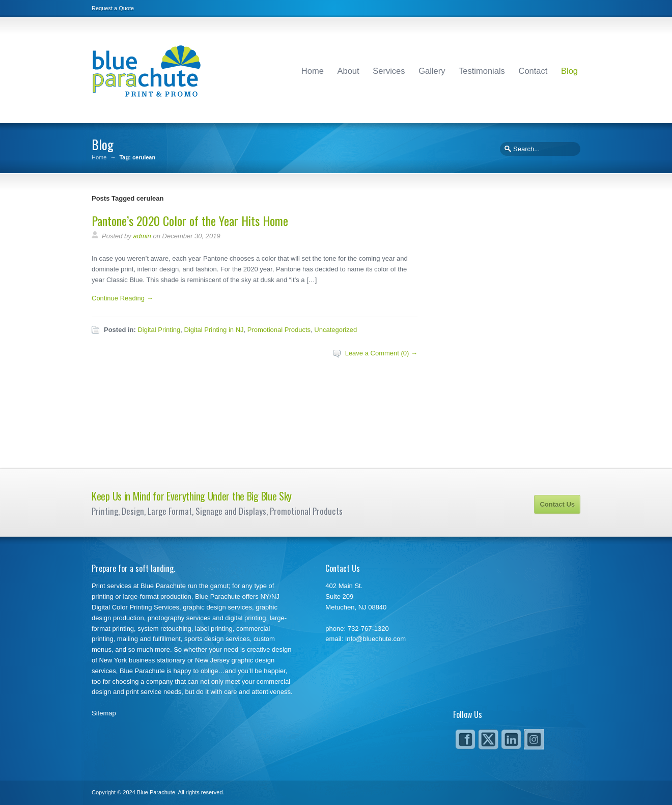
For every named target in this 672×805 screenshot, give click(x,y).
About (348, 71)
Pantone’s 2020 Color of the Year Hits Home (190, 220)
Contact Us (557, 504)
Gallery (432, 71)
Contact (533, 71)
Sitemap (104, 713)
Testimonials (482, 71)
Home (313, 71)
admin (142, 236)
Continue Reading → (122, 298)
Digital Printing (159, 330)
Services (389, 71)
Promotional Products (279, 330)
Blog (569, 71)
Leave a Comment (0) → (381, 353)
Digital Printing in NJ (214, 330)
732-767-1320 (368, 629)
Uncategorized (335, 330)
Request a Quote (113, 8)
